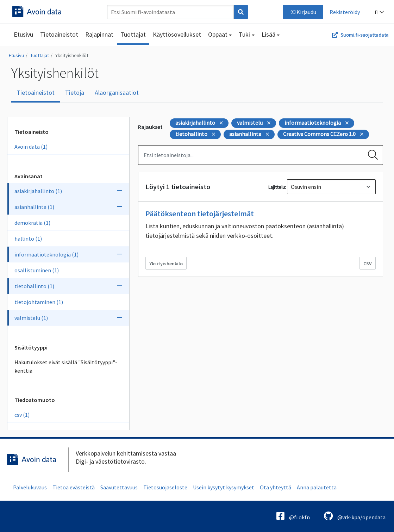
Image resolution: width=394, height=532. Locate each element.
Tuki (244, 34)
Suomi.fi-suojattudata (364, 35)
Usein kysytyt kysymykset (224, 487)
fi (379, 12)
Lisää (268, 34)
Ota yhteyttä (276, 487)
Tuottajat (133, 34)
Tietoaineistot (59, 34)
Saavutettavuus (119, 487)
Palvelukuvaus (30, 487)
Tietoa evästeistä (74, 487)
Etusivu (23, 34)
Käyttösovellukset (177, 34)
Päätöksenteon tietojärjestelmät (200, 214)
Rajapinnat (99, 34)
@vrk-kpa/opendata (355, 516)
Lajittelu (277, 187)
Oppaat (218, 34)
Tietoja (75, 92)
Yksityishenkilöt (72, 55)
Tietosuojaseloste (165, 487)
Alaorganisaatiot (117, 92)
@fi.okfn (293, 516)
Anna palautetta (317, 487)
